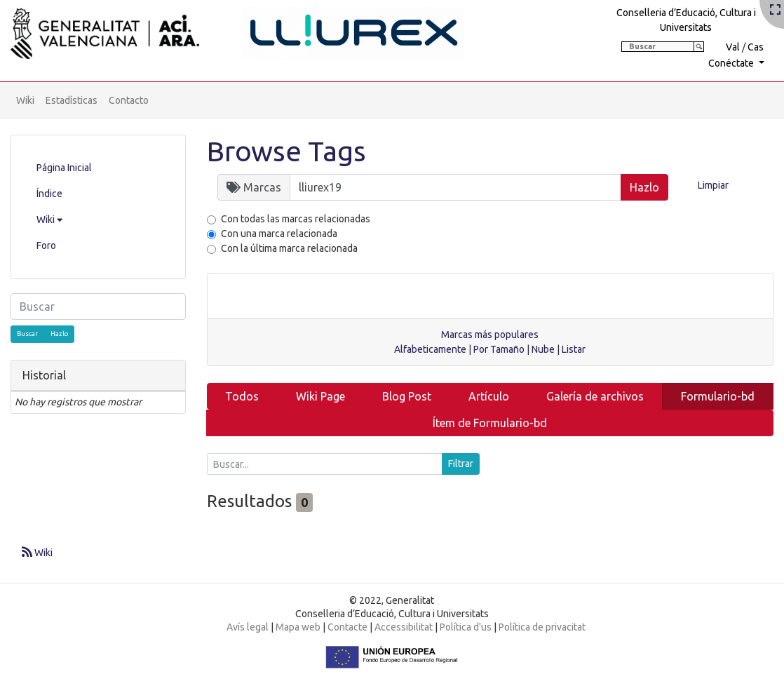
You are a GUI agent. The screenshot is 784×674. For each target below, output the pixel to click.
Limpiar (713, 185)
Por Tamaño (499, 349)
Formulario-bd (718, 396)
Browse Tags (286, 151)
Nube (543, 349)
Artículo (489, 396)
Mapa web (298, 627)
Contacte (347, 627)
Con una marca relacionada (279, 234)
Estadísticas (72, 100)
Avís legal (248, 627)
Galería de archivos (595, 396)
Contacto (129, 100)
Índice (49, 194)
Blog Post (407, 396)
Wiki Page (320, 396)
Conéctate (732, 63)
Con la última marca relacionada (289, 248)
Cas (756, 47)
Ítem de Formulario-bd (490, 423)
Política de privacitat (542, 627)
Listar (574, 349)
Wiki (25, 100)
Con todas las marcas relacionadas (296, 219)
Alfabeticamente (430, 349)
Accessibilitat (404, 627)
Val (733, 47)
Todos (242, 396)
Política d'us (466, 627)
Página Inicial (64, 168)
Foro (46, 245)
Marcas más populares (490, 335)
